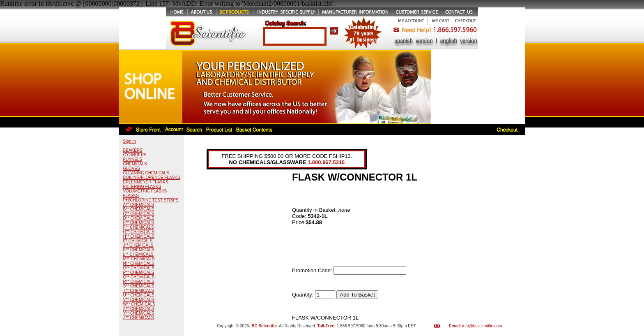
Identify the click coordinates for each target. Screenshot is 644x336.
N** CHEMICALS (139, 263)
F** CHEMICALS (139, 227)
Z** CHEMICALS (139, 318)
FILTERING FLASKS (142, 187)
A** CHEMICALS (139, 205)
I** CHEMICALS (138, 241)
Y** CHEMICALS (139, 313)
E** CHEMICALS (139, 223)
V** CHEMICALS (139, 300)
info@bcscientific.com (482, 326)
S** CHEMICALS (139, 286)
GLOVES (132, 168)
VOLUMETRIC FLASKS (145, 191)
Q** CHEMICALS (139, 277)
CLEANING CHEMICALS (146, 173)
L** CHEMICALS (138, 254)
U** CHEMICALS (139, 295)
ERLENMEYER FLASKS (146, 182)
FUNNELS (133, 159)
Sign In (130, 141)
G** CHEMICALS (139, 232)
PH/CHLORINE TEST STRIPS (151, 200)
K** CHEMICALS (139, 250)
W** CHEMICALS (139, 304)
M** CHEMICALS (139, 259)
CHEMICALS (135, 164)
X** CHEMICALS (139, 309)
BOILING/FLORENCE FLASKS (152, 177)
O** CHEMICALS (139, 268)
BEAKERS (133, 150)
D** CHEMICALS (139, 218)
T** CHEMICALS (139, 291)
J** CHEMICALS (138, 245)
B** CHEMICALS (139, 209)
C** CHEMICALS (139, 214)
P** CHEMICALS (139, 272)
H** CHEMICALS (139, 236)
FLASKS (131, 196)
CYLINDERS (135, 155)
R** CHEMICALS (139, 282)
